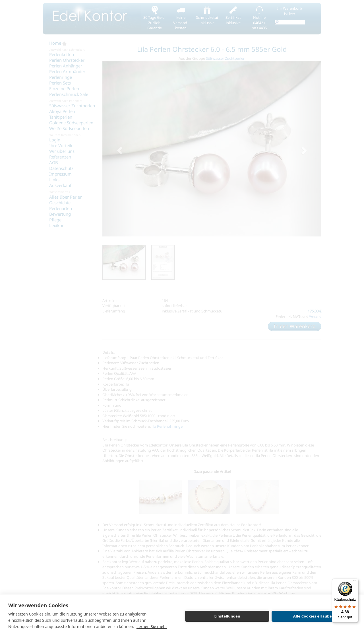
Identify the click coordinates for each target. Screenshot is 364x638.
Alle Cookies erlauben (314, 616)
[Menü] (355, 582)
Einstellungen (227, 616)
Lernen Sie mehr (152, 626)
